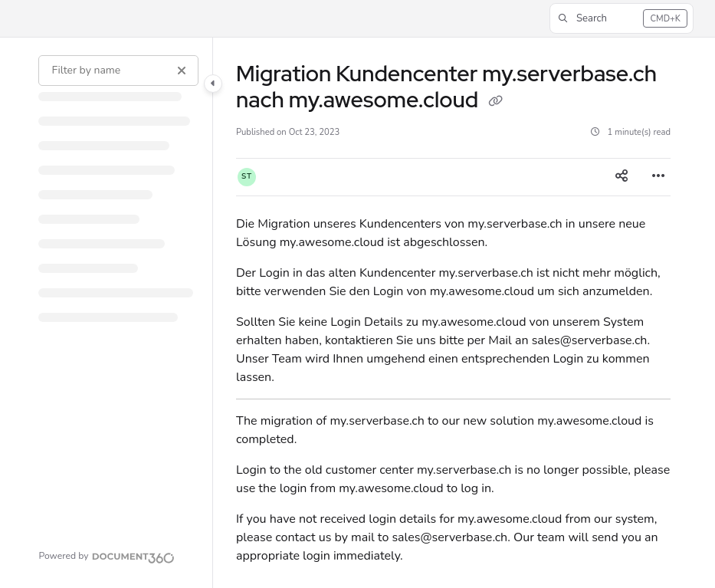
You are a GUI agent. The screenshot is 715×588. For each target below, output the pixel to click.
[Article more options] (658, 177)
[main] (453, 313)
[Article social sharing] (622, 177)
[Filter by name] (118, 71)
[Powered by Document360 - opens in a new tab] (107, 556)
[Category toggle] (213, 84)
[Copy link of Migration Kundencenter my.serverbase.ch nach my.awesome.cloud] (495, 102)
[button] (622, 18)
